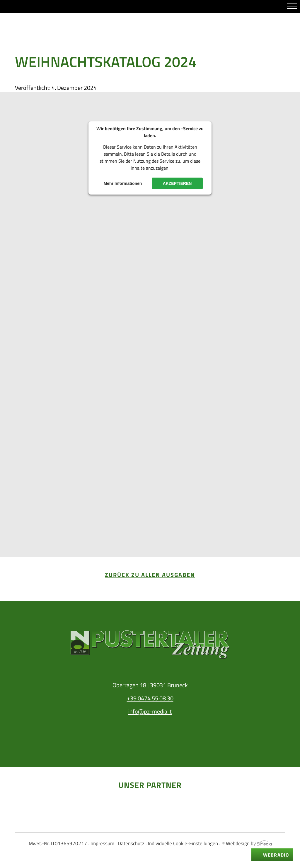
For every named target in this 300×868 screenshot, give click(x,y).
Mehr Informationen (123, 183)
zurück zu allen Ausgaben (150, 575)
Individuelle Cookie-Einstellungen (183, 843)
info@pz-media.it (150, 711)
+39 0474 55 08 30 (150, 698)
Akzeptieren (177, 183)
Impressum (102, 843)
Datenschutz (131, 843)
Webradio (276, 855)
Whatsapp (14, 7)
